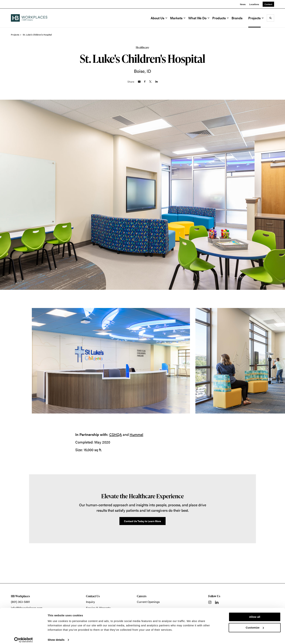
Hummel (136, 434)
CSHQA (116, 434)
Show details (56, 637)
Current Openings (148, 602)
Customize (255, 624)
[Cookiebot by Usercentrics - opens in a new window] (24, 637)
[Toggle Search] (270, 18)
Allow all (255, 614)
